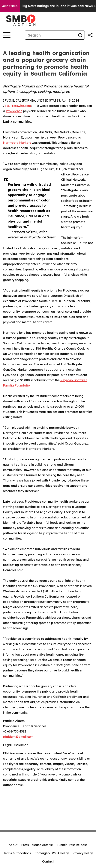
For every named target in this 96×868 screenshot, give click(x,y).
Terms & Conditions (17, 853)
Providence (14, 111)
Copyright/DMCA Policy (52, 853)
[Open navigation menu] (7, 35)
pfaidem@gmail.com (18, 737)
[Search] (50, 35)
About (13, 845)
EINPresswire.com (18, 106)
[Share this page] (90, 35)
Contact (48, 861)
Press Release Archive (37, 845)
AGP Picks (10, 6)
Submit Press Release (72, 845)
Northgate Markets (17, 143)
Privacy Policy (83, 853)
